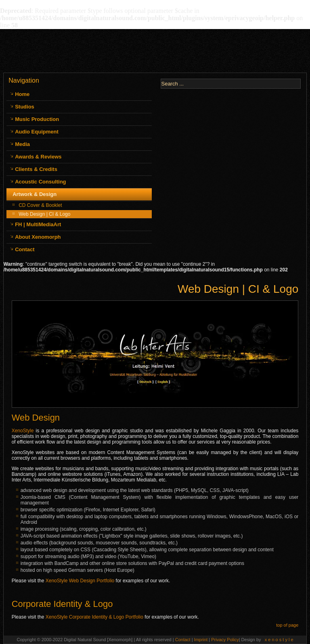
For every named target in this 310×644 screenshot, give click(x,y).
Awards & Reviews (38, 157)
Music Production (37, 119)
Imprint (202, 640)
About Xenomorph (38, 237)
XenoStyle (23, 431)
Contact (25, 249)
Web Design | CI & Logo (44, 214)
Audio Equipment (37, 132)
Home (22, 94)
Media (22, 144)
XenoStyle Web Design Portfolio (80, 581)
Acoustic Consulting (40, 182)
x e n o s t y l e (279, 640)
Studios (25, 107)
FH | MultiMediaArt (38, 224)
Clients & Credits (36, 169)
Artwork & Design (35, 194)
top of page (287, 625)
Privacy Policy (225, 640)
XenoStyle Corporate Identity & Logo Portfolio (94, 617)
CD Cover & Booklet (40, 205)
